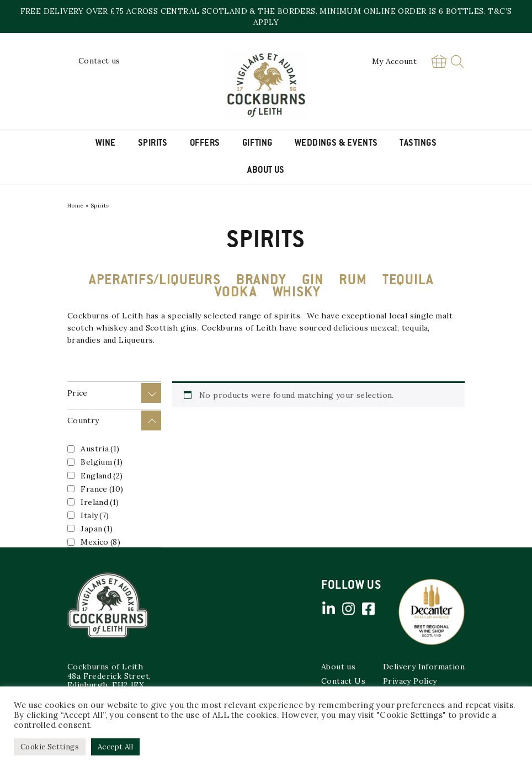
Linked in (328, 609)
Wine (106, 143)
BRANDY (261, 281)
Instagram (348, 609)
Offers (205, 143)
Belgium (102, 462)
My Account (395, 61)
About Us (266, 171)
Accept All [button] (115, 747)
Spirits (153, 143)
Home (76, 206)
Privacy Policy (410, 681)
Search (457, 62)
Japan (97, 529)
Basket (439, 62)
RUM (353, 281)
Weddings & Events (336, 143)
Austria (100, 449)
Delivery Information (424, 667)
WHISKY (297, 293)
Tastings (418, 143)
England (102, 476)
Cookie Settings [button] (50, 747)
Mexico (100, 542)
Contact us (99, 61)
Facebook (368, 609)
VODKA (236, 293)
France (102, 489)
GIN (313, 281)
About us (338, 667)
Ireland (100, 502)
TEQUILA (408, 281)
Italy (95, 515)
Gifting (257, 143)
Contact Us (343, 681)
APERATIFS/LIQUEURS (155, 281)
